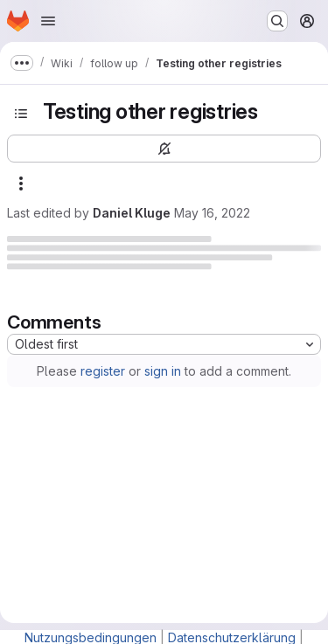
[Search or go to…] (277, 21)
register (103, 371)
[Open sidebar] (21, 114)
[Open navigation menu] (48, 21)
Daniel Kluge (132, 213)
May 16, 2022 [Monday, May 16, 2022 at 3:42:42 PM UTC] (212, 213)
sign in (163, 371)
